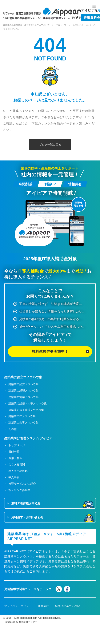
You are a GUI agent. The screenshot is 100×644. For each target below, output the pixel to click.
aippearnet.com (29, 619)
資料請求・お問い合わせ (27, 518)
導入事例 (14, 478)
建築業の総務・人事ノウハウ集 (28, 404)
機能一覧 (14, 452)
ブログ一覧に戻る (50, 145)
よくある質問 (17, 465)
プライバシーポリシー (18, 607)
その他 (13, 430)
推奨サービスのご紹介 (22, 484)
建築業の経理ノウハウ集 (23, 391)
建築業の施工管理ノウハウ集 (26, 411)
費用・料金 (15, 459)
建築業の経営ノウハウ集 (23, 385)
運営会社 (43, 607)
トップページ (17, 446)
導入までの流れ (18, 472)
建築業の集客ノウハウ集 (23, 423)
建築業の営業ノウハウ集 (23, 398)
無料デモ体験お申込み (26, 504)
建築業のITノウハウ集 (22, 417)
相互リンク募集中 (19, 491)
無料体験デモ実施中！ (50, 352)
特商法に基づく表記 (67, 607)
